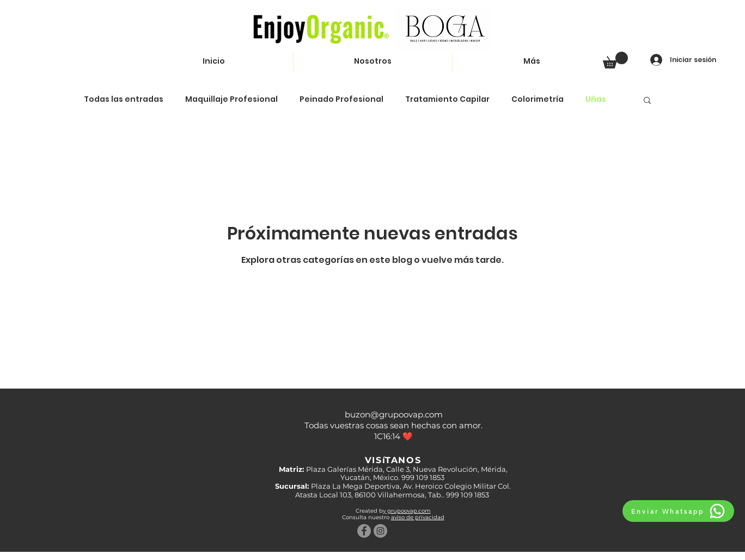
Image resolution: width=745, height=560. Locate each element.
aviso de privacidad (418, 517)
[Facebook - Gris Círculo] (364, 531)
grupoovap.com (408, 511)
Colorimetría (538, 99)
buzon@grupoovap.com (394, 414)
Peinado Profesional (341, 99)
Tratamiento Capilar (447, 99)
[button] (615, 60)
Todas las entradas (124, 99)
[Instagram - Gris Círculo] (380, 531)
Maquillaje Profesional (231, 99)
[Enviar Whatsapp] (678, 511)
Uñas (596, 99)
